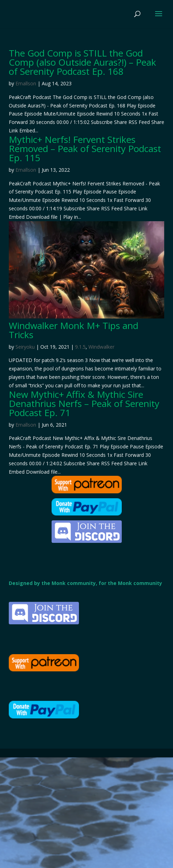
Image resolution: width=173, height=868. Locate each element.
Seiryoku (25, 347)
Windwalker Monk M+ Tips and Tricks (74, 330)
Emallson (26, 83)
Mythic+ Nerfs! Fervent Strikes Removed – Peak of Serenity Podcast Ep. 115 (85, 149)
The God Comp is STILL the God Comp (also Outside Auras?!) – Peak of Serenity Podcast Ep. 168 (82, 62)
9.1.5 (80, 347)
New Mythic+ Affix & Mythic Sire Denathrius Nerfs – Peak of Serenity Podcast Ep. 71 (84, 403)
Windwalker (101, 347)
